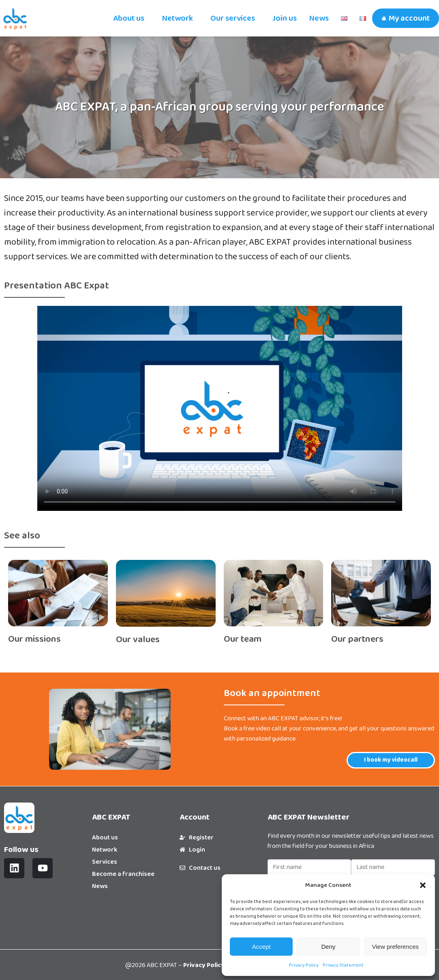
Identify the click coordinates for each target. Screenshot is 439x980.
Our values (138, 639)
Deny (328, 947)
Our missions (34, 639)
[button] (423, 885)
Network (177, 18)
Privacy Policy (304, 965)
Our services (233, 18)
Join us (285, 18)
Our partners (357, 639)
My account (409, 18)
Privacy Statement (343, 965)
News (319, 18)
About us (129, 18)
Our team (243, 639)
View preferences (396, 947)
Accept (261, 947)
